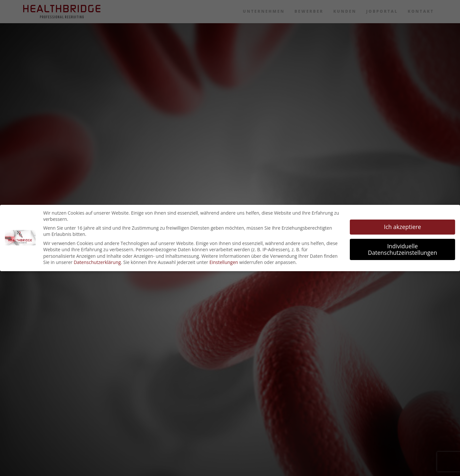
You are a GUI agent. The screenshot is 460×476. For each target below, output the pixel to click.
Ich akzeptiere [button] (402, 227)
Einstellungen (224, 262)
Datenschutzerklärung (97, 262)
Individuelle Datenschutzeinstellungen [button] (402, 249)
